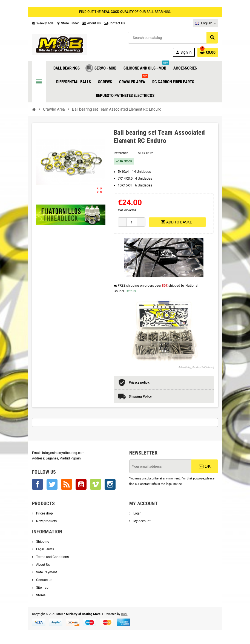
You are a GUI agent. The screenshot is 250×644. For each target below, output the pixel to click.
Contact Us (114, 23)
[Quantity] (132, 222)
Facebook (38, 484)
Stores (40, 595)
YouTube (81, 484)
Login (137, 513)
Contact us (44, 580)
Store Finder (68, 23)
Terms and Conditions (52, 557)
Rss (67, 484)
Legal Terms (45, 549)
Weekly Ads (43, 23)
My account (142, 521)
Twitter (52, 484)
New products (46, 521)
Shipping (42, 542)
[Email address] (161, 466)
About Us (91, 23)
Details (131, 291)
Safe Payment (46, 572)
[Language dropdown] (206, 23)
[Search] (173, 38)
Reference (121, 153)
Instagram (110, 484)
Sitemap (42, 588)
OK (205, 466)
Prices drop (44, 513)
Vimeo (96, 484)
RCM (124, 614)
